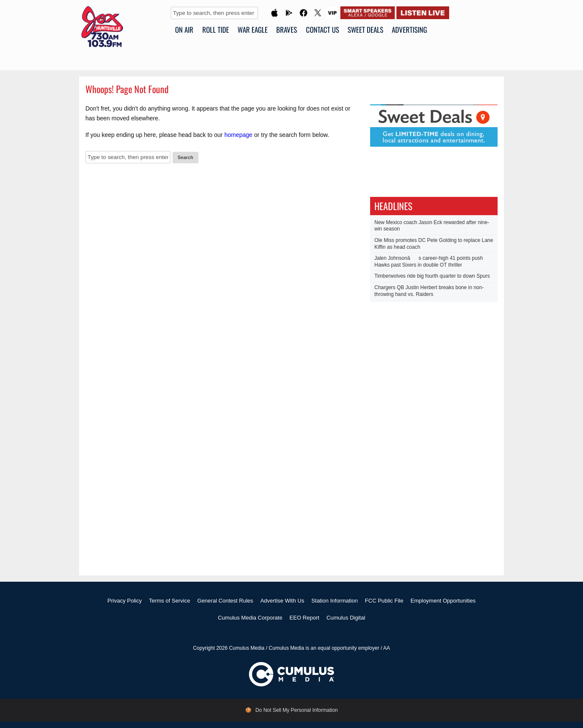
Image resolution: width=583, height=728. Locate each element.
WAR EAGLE (253, 30)
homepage (238, 135)
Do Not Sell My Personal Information (297, 710)
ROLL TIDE (216, 30)
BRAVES (287, 30)
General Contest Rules (225, 601)
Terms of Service (170, 601)
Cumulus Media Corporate (250, 618)
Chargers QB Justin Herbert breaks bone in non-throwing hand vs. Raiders (429, 291)
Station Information (335, 601)
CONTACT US (323, 30)
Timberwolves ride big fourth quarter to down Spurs (432, 276)
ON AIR (184, 30)
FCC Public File (384, 601)
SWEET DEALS (365, 30)
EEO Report (304, 618)
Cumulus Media (247, 648)
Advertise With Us (282, 601)
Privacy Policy (125, 601)
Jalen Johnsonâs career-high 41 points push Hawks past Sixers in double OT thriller (429, 262)
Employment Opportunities (443, 601)
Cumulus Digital (346, 618)
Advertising (409, 30)
